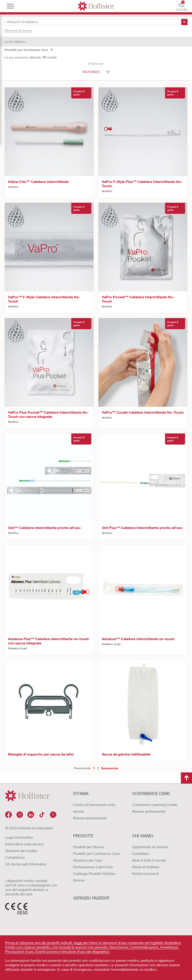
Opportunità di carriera (150, 847)
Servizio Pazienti (91, 898)
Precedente (82, 768)
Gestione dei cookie (21, 851)
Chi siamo (143, 836)
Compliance (15, 857)
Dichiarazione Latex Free (93, 867)
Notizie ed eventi (146, 873)
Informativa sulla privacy (25, 844)
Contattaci (141, 853)
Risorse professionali (90, 818)
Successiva (110, 768)
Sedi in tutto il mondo (149, 860)
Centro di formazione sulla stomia (94, 808)
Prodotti (83, 836)
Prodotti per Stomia (88, 847)
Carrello (182, 6)
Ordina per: (96, 63)
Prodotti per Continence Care (29, 50)
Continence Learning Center (155, 805)
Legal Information (19, 837)
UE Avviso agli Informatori (26, 864)
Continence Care (151, 794)
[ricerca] (184, 22)
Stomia (81, 794)
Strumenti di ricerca (18, 30)
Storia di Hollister (146, 867)
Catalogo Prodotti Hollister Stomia (94, 877)
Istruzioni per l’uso (88, 860)
